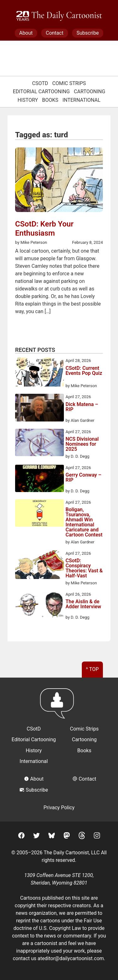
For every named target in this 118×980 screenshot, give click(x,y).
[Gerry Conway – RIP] (39, 479)
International (82, 100)
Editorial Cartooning (41, 92)
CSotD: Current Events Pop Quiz (84, 371)
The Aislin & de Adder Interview (83, 604)
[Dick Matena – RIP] (39, 409)
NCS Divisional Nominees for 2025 (82, 444)
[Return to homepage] (59, 706)
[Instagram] (97, 837)
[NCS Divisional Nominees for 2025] (39, 444)
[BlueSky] (52, 837)
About (26, 33)
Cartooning (90, 92)
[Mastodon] (67, 837)
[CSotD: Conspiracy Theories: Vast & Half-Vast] (39, 566)
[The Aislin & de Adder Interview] (39, 606)
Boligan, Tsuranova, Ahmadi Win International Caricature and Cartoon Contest (84, 522)
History (28, 100)
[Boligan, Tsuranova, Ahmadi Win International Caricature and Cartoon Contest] (39, 514)
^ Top (92, 669)
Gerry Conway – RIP (83, 478)
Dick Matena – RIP (82, 407)
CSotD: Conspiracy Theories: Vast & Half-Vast (84, 568)
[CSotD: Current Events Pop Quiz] (39, 373)
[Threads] (82, 837)
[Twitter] (37, 837)
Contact (54, 33)
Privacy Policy (59, 808)
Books (50, 100)
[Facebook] (21, 837)
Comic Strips (69, 83)
